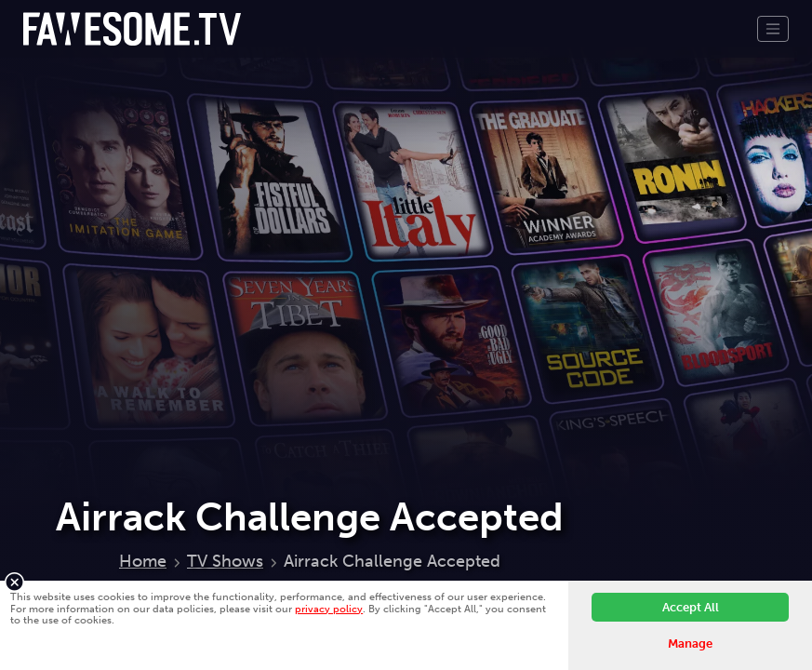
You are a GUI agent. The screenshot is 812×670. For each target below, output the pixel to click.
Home (143, 561)
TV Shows (225, 561)
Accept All (691, 607)
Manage (690, 643)
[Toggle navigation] (773, 29)
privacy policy (329, 609)
